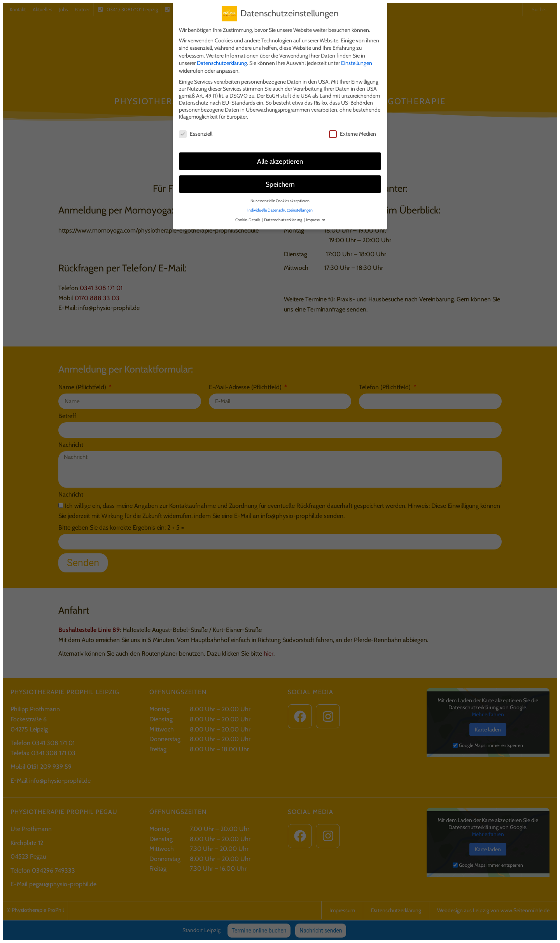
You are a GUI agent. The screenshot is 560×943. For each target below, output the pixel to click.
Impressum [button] (316, 215)
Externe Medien (353, 129)
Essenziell (196, 129)
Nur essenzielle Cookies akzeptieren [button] (280, 196)
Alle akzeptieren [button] (280, 157)
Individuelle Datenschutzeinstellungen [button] (280, 206)
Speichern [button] (280, 179)
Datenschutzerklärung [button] (283, 215)
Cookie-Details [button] (248, 215)
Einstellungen (357, 58)
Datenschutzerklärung (222, 58)
